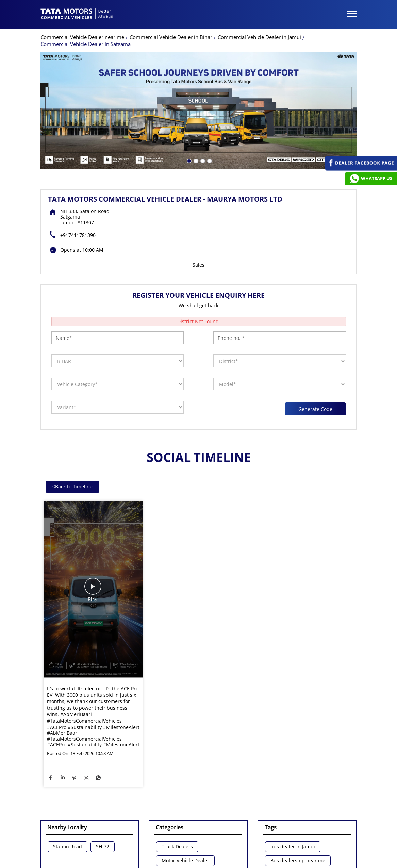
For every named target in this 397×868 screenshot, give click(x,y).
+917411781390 (78, 159)
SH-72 (103, 770)
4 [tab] (209, 84)
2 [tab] (195, 84)
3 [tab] (202, 84)
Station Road (68, 770)
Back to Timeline (72, 410)
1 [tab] (188, 84)
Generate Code (315, 332)
